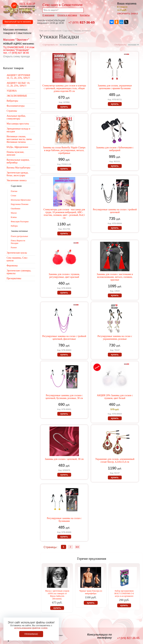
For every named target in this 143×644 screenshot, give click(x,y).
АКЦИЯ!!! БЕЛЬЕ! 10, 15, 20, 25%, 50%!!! (18, 84)
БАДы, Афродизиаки (17, 147)
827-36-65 (82, 22)
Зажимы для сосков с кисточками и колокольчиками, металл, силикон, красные (115, 277)
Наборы (14, 226)
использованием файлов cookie (31, 628)
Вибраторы (12, 101)
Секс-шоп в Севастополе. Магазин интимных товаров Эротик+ (19, 9)
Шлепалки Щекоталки (21, 200)
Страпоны (12, 111)
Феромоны (12, 266)
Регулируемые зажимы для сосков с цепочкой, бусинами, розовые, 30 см (64, 397)
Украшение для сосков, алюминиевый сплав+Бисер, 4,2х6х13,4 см (115, 460)
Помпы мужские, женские (15, 153)
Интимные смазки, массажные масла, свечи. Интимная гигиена (19, 139)
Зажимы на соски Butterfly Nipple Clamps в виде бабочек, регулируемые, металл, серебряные (64, 150)
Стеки (13, 196)
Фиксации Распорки (20, 222)
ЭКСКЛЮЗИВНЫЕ (17, 96)
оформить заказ (128, 14)
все (77, 547)
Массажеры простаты (18, 124)
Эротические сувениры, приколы (19, 272)
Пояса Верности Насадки (18, 242)
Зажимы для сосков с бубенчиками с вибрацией (115, 149)
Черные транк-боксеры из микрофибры (91, 592)
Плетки (14, 191)
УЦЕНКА (12, 91)
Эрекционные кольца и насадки (18, 130)
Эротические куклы (17, 253)
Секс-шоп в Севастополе (50, 31)
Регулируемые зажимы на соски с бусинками (64, 520)
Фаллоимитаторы (16, 106)
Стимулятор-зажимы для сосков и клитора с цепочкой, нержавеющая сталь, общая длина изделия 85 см (64, 88)
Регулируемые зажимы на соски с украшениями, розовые (115, 338)
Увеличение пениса (17, 180)
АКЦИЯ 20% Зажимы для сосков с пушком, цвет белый (115, 397)
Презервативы (14, 278)
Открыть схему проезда (16, 56)
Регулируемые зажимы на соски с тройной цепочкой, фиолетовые (64, 338)
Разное (14, 247)
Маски (14, 213)
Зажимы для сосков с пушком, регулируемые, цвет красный (64, 276)
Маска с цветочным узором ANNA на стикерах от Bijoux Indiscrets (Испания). (57, 595)
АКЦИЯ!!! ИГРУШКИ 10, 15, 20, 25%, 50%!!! (18, 77)
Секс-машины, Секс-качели (17, 259)
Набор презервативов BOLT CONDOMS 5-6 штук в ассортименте (124, 593)
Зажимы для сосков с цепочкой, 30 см (64, 459)
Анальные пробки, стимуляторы (16, 117)
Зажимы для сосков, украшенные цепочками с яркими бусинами (115, 87)
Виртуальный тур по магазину (18, 22)
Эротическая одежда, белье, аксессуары (17, 174)
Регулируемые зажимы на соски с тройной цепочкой (115, 211)
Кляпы (14, 217)
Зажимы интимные (19, 231)
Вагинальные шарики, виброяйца (18, 161)
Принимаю (31, 634)
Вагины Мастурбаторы (18, 168)
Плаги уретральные (19, 236)
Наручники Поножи (19, 204)
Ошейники (15, 209)
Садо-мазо (68, 31)
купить (64, 107)
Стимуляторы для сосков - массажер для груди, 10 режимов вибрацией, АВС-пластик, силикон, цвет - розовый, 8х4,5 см (64, 214)
